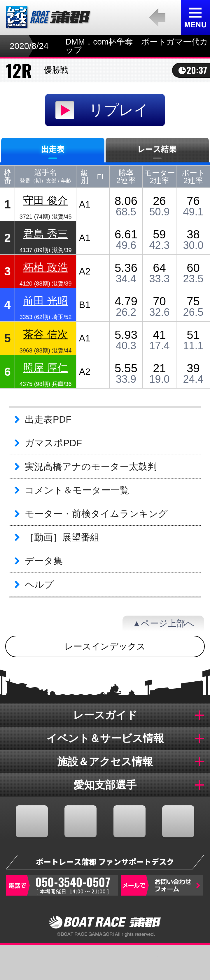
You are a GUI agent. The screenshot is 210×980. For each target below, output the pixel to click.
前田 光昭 (45, 301)
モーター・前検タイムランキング (96, 514)
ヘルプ (39, 584)
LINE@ (178, 821)
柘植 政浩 (45, 267)
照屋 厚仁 (45, 367)
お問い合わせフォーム (162, 885)
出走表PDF (48, 419)
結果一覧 (131, 963)
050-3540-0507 (62, 885)
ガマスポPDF (53, 443)
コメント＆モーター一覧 (77, 490)
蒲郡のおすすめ (184, 963)
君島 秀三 (45, 234)
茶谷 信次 (45, 334)
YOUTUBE (129, 821)
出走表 (26, 963)
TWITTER (80, 821)
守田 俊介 (45, 200)
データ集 (44, 561)
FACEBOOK (32, 821)
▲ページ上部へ (163, 623)
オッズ (79, 963)
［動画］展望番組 (62, 537)
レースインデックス (105, 646)
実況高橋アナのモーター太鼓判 (91, 467)
